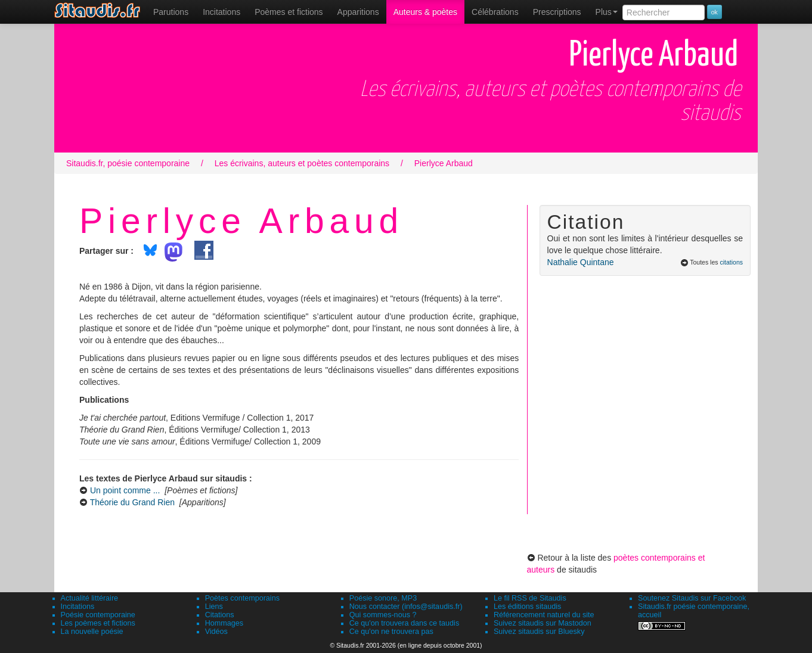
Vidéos (216, 632)
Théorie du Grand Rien (132, 502)
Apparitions (358, 12)
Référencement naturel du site (544, 615)
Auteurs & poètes (425, 12)
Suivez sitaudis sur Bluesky (539, 632)
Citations (220, 615)
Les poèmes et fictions (98, 623)
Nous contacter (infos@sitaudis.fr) (406, 607)
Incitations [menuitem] (221, 12)
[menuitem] (171, 12)
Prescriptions (557, 12)
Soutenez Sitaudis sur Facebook (692, 598)
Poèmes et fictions (289, 12)
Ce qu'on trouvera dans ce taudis (404, 623)
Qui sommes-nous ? (383, 615)
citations (731, 262)
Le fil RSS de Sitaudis (530, 598)
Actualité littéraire (90, 598)
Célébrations (495, 12)
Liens (214, 607)
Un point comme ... (125, 490)
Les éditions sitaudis (527, 607)
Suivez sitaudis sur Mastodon (543, 623)
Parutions (171, 12)
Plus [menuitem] (607, 12)
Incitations (78, 607)
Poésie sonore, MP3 (383, 598)
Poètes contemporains (242, 598)
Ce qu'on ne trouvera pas (391, 632)
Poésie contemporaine (98, 615)
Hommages (224, 623)
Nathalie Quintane (581, 262)
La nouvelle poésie (92, 632)
